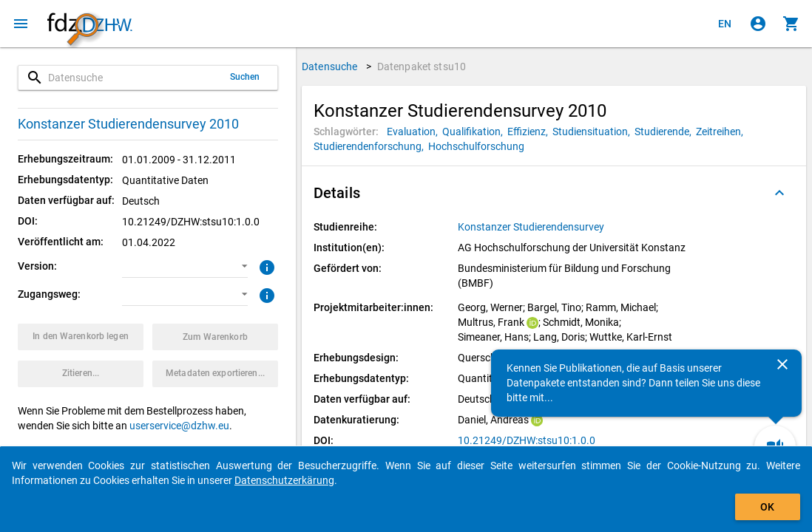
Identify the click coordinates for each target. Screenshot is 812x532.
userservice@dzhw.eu (179, 426)
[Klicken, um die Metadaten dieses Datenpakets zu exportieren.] (215, 374)
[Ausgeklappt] (779, 193)
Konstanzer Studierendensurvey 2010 (128, 124)
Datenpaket (422, 66)
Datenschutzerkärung (284, 480)
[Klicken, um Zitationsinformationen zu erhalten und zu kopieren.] (81, 374)
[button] (185, 267)
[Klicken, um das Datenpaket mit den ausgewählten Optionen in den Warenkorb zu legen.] (81, 337)
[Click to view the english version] (725, 24)
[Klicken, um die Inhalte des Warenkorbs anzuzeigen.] (791, 24)
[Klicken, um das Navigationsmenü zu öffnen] (21, 24)
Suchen (245, 77)
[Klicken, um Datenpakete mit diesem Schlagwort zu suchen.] (415, 132)
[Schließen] (782, 364)
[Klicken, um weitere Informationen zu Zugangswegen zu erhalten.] (265, 294)
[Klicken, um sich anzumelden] (758, 24)
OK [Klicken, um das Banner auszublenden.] (767, 507)
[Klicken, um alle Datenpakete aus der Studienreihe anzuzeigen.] (532, 227)
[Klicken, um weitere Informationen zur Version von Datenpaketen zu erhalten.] (265, 266)
